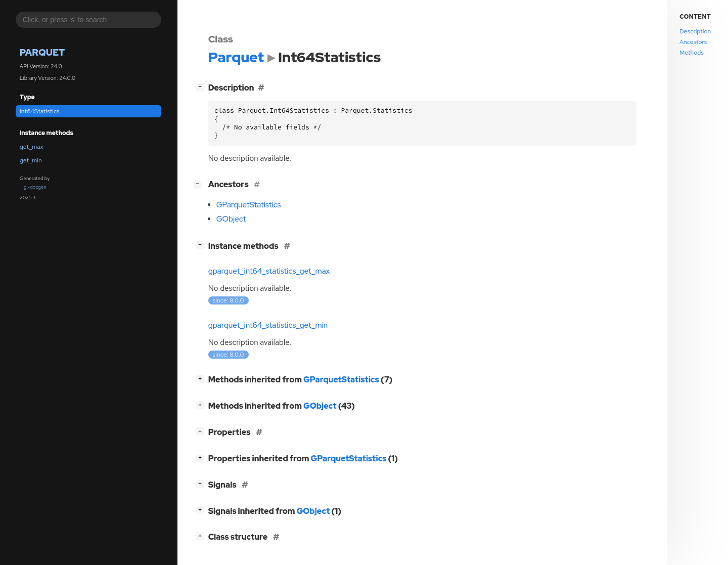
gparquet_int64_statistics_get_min (268, 325)
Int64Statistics (40, 111)
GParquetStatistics (249, 205)
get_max (32, 147)
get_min (31, 160)
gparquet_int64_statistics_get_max (269, 271)
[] (202, 87)
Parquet (42, 52)
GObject (231, 219)
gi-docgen (35, 187)
